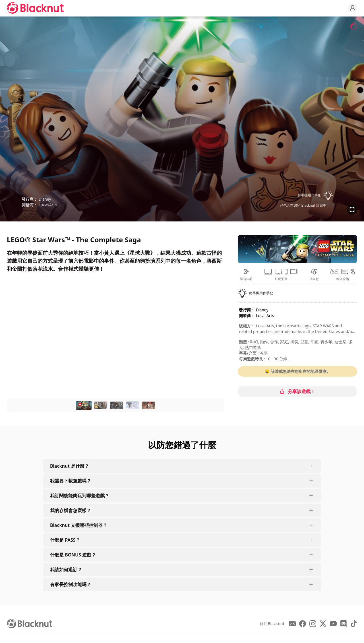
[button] (303, 195)
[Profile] (353, 8)
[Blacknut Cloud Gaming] (35, 8)
